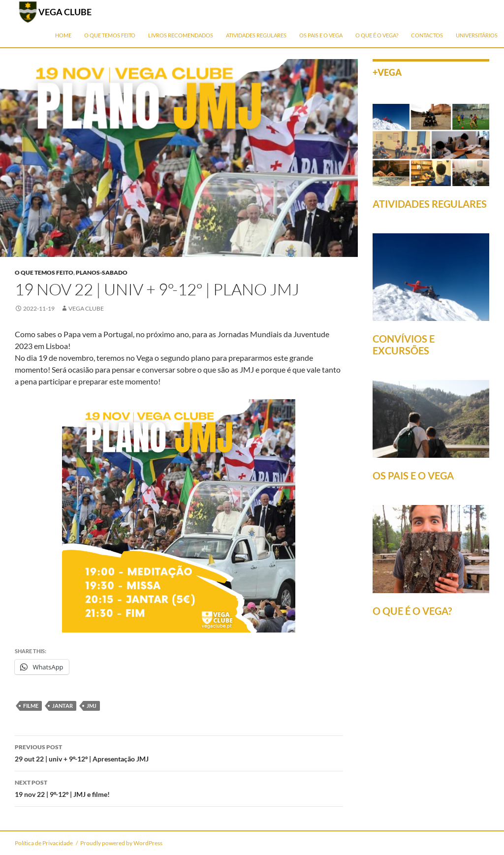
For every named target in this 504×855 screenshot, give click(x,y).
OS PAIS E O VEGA (413, 475)
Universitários (477, 35)
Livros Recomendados (181, 35)
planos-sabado (102, 272)
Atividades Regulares (256, 35)
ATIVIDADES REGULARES (430, 204)
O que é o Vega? (377, 35)
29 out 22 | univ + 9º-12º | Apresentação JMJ (179, 752)
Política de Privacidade (44, 843)
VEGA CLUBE (65, 12)
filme (31, 706)
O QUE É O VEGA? (412, 611)
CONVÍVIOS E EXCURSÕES (404, 345)
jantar (63, 706)
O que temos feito (110, 35)
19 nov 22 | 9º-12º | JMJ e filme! (179, 788)
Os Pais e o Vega (321, 35)
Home (63, 35)
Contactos (427, 35)
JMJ (92, 706)
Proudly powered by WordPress (121, 843)
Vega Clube (86, 308)
